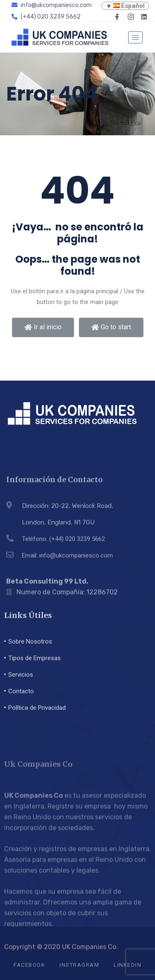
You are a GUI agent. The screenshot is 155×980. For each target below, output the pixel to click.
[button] (43, 327)
